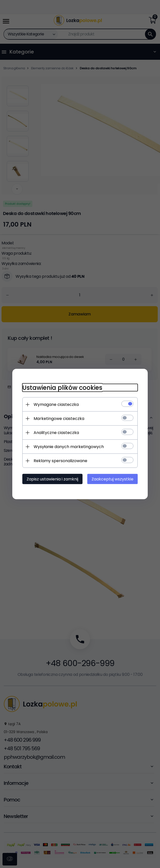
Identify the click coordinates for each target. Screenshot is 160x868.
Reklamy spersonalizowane (60, 461)
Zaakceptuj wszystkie (112, 479)
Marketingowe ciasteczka (59, 419)
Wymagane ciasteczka (56, 404)
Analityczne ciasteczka (56, 433)
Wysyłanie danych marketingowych (69, 447)
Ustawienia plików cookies (62, 388)
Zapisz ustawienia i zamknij (52, 479)
